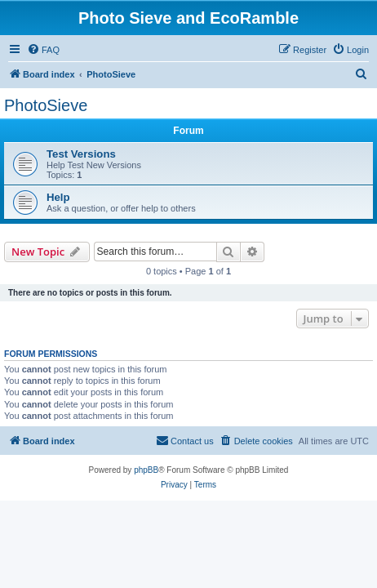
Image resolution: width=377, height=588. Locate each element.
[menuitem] (43, 50)
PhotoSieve (46, 105)
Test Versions (81, 154)
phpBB (146, 470)
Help (58, 197)
